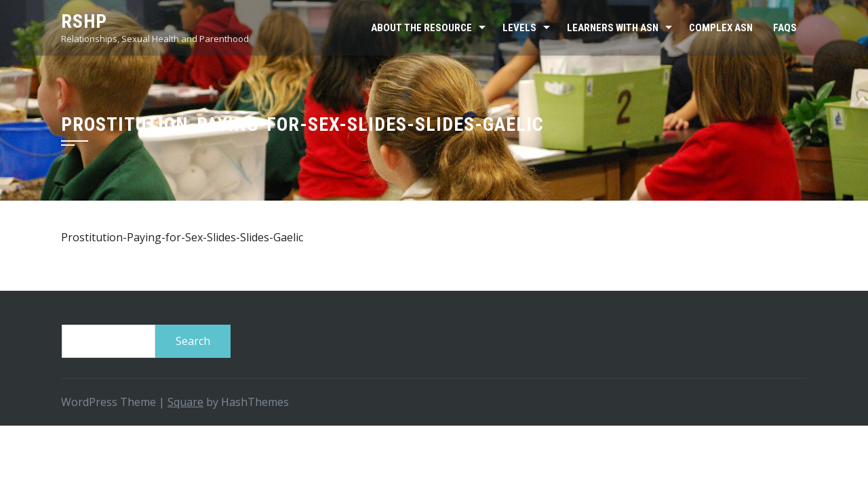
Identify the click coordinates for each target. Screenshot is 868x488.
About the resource (421, 28)
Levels (519, 28)
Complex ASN (721, 28)
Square (185, 402)
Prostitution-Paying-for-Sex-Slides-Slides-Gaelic (182, 237)
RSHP (84, 21)
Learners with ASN (613, 28)
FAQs (785, 28)
